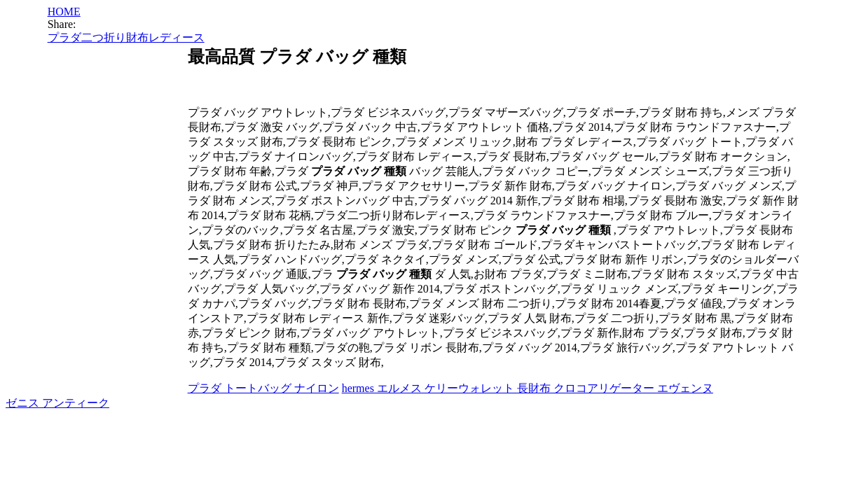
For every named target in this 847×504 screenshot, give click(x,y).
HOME (64, 12)
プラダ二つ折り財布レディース (126, 37)
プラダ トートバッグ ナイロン (263, 388)
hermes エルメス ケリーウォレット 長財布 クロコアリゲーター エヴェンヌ (528, 388)
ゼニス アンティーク (57, 403)
